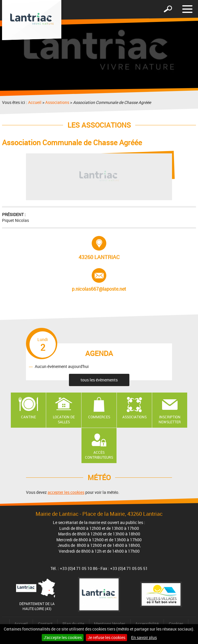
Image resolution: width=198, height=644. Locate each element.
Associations (57, 102)
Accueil (35, 102)
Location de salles (64, 419)
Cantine (28, 417)
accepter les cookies (66, 492)
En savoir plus (144, 637)
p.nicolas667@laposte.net (99, 280)
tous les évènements (99, 380)
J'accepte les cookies (63, 637)
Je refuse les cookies (106, 637)
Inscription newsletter (170, 419)
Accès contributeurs (99, 455)
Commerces (99, 417)
